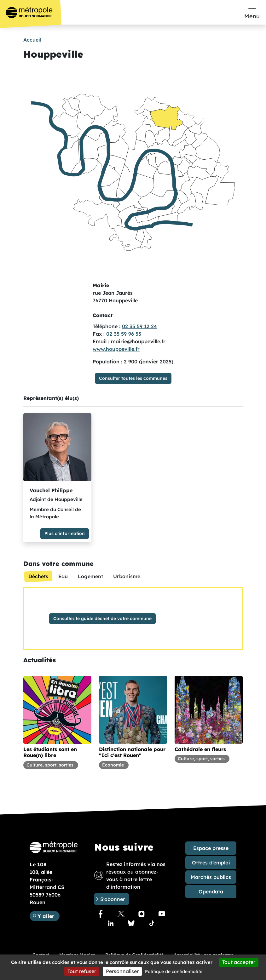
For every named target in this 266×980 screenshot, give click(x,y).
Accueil (32, 40)
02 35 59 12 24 (139, 326)
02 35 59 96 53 (124, 334)
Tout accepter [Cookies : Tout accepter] (239, 962)
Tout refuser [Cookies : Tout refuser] (82, 971)
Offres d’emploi (211, 863)
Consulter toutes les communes (133, 378)
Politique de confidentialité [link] (174, 971)
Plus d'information (65, 533)
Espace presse (211, 848)
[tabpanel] (133, 619)
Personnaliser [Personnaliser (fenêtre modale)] (122, 971)
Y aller (48, 916)
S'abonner (113, 899)
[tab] (38, 576)
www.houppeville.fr (116, 349)
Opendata (211, 892)
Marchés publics (211, 877)
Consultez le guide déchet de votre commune (102, 618)
